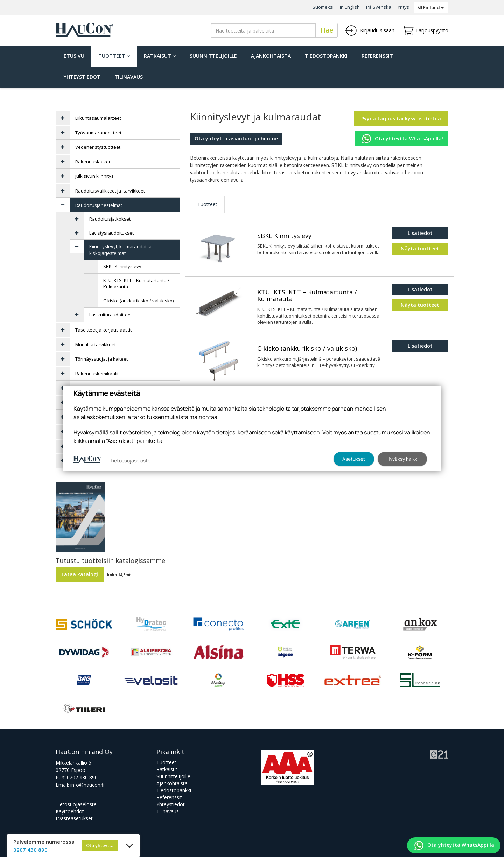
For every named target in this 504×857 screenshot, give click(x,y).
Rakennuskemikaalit (97, 374)
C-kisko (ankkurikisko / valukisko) (307, 349)
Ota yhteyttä (100, 845)
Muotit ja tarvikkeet (96, 344)
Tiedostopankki (326, 56)
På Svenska (379, 7)
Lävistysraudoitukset (111, 233)
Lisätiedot (420, 233)
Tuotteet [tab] (207, 204)
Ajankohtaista (271, 56)
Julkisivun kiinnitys (94, 176)
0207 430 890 (82, 777)
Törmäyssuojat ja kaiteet (101, 359)
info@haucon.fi (87, 785)
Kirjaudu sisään (370, 30)
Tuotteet (114, 56)
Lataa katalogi (80, 574)
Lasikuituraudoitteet (111, 315)
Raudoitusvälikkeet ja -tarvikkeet (110, 191)
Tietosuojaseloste (76, 804)
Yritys (403, 7)
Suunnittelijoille (213, 56)
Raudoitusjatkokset (110, 219)
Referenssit (377, 56)
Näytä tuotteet (420, 248)
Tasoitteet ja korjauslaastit (103, 330)
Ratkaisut (160, 56)
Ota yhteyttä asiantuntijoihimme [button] (236, 138)
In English (350, 7)
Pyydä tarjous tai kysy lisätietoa (401, 119)
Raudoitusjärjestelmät (99, 205)
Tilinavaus (129, 77)
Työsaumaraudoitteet (98, 133)
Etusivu (74, 56)
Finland (431, 7)
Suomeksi (323, 7)
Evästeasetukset (74, 818)
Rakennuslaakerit (94, 162)
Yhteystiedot (82, 77)
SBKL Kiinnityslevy (284, 236)
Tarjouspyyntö (425, 30)
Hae (327, 30)
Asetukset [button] (354, 459)
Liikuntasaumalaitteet (98, 118)
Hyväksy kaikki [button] (402, 459)
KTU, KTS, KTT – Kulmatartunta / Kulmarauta (307, 296)
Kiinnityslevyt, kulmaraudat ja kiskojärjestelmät (120, 250)
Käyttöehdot (70, 811)
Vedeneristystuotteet (98, 147)
